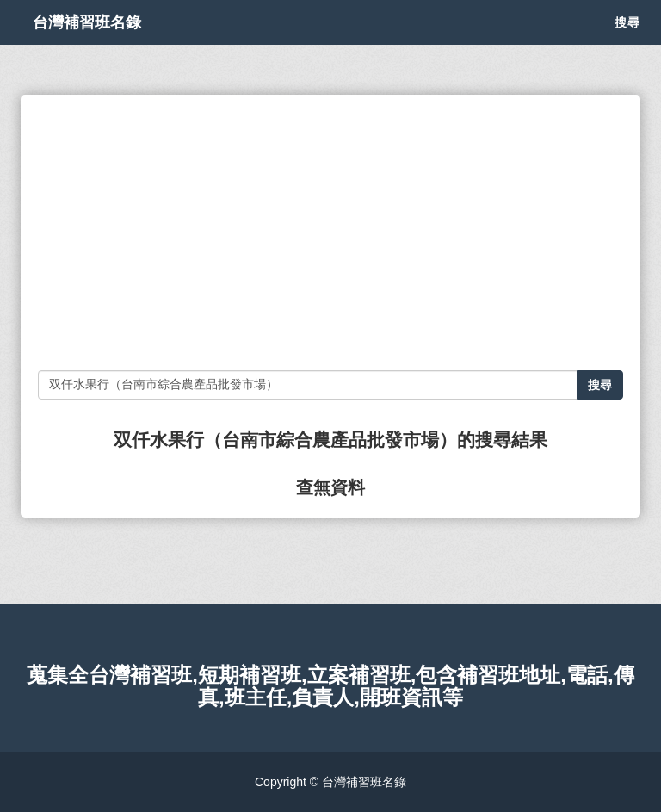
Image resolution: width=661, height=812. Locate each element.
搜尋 (627, 43)
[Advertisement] (330, 232)
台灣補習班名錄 (105, 43)
